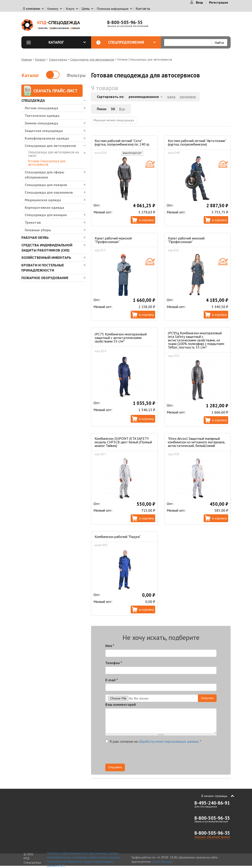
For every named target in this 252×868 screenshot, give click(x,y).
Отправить (115, 767)
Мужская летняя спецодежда (114, 120)
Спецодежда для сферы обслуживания (44, 175)
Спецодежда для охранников (49, 192)
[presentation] (177, 755)
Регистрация (218, 2)
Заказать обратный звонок (212, 837)
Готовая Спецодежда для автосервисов (47, 163)
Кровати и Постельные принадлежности (43, 268)
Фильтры (76, 75)
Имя (110, 646)
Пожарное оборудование (45, 278)
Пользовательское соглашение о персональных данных (84, 857)
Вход (199, 2)
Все (122, 109)
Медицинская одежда (43, 200)
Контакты (143, 9)
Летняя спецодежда (41, 108)
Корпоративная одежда (44, 207)
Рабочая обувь (35, 237)
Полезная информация (113, 9)
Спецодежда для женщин (46, 215)
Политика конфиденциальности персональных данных (83, 853)
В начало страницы (214, 796)
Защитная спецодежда (44, 131)
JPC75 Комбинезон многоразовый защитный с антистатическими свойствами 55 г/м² (121, 338)
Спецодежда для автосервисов (92, 59)
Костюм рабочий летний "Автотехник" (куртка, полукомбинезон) (197, 142)
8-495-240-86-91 (212, 803)
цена (171, 97)
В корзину (146, 220)
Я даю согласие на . (153, 741)
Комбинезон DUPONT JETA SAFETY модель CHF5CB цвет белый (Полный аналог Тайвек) (123, 442)
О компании (31, 9)
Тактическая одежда (42, 116)
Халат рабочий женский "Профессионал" (186, 240)
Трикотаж (33, 222)
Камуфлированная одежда (47, 138)
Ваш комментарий (121, 704)
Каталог (67, 42)
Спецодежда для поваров (46, 185)
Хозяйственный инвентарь (46, 258)
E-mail (112, 680)
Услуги (70, 9)
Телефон (114, 663)
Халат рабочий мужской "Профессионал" (113, 240)
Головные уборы (38, 230)
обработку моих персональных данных (169, 741)
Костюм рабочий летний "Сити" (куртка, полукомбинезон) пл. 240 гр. (122, 142)
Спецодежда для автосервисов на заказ (53, 154)
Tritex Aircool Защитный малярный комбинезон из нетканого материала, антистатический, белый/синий (196, 442)
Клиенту (53, 9)
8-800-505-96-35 (125, 22)
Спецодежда (58, 59)
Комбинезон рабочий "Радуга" (118, 537)
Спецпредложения (132, 42)
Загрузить (207, 698)
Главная (27, 59)
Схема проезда (162, 862)
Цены (86, 9)
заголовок (188, 97)
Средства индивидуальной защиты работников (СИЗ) (47, 248)
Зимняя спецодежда (41, 123)
